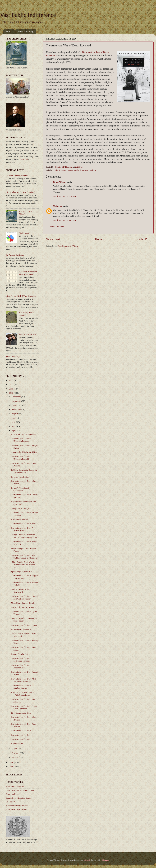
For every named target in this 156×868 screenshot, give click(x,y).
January (15, 757)
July (14, 418)
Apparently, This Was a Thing (24, 452)
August (15, 414)
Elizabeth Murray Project (17, 806)
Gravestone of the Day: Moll (24, 524)
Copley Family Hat (19, 654)
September (16, 409)
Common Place (12, 794)
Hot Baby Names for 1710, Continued (28, 273)
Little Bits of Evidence (21, 629)
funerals (63, 170)
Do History (10, 802)
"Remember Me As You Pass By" (20, 192)
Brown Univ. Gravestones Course (20, 790)
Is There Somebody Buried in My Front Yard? (24, 471)
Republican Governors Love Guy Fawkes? (23, 503)
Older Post (144, 239)
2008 (11, 767)
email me (24, 159)
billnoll (87, 860)
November (16, 401)
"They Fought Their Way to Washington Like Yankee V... (23, 565)
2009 (11, 763)
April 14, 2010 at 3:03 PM (65, 220)
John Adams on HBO (28, 334)
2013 (11, 380)
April (14, 431)
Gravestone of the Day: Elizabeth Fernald (21, 458)
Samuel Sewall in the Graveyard (20, 591)
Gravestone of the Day (21, 731)
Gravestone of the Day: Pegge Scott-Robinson (24, 707)
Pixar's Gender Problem (18, 175)
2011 (11, 389)
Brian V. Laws (60, 182)
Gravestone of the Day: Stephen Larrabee (21, 687)
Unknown (58, 206)
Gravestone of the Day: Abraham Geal (21, 666)
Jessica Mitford (74, 170)
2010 (11, 393)
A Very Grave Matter (15, 786)
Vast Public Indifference (28, 15)
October (15, 405)
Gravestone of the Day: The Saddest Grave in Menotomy (25, 557)
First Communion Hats (21, 713)
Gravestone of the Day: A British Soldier (22, 529)
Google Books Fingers (21, 508)
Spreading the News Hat (22, 571)
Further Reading (26, 31)
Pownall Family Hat (20, 477)
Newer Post (53, 239)
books (55, 170)
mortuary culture (89, 170)
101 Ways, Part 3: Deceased (26, 314)
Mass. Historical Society (16, 809)
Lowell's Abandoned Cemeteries (20, 489)
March (15, 749)
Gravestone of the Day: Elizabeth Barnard (21, 440)
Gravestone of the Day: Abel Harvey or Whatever (23, 680)
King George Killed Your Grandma (21, 296)
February (16, 753)
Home (9, 31)
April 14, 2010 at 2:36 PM (65, 196)
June (14, 422)
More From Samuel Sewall (23, 603)
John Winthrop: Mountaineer (24, 434)
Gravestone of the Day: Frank (24, 625)
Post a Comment (57, 226)
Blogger (105, 860)
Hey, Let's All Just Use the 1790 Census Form (23, 694)
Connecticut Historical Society (19, 798)
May (14, 426)
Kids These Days (13, 356)
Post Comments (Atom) (68, 246)
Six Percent (24, 233)
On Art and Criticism (15, 255)
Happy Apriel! (17, 743)
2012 (11, 385)
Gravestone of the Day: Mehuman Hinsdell (21, 660)
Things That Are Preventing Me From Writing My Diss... (25, 536)
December (16, 397)
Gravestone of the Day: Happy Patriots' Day (24, 577)
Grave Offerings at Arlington (24, 607)
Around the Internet (20, 519)
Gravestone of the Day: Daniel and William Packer (24, 597)
